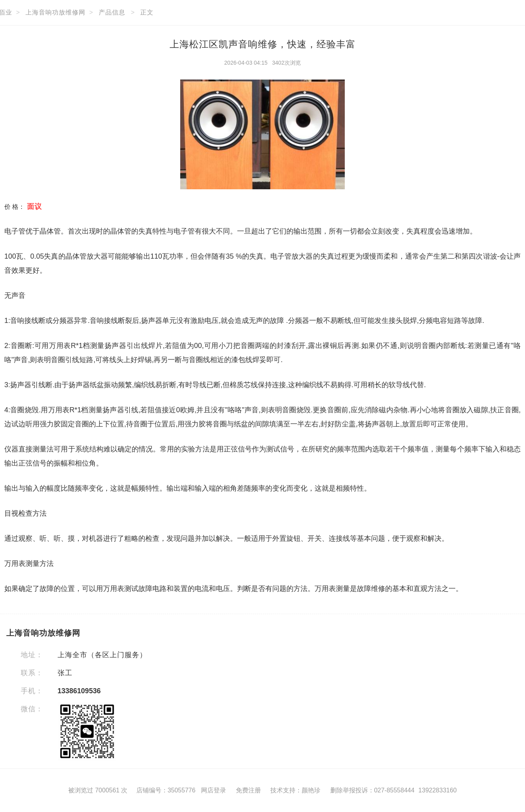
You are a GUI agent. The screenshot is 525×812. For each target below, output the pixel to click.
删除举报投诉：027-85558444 (372, 790)
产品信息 (112, 12)
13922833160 (438, 790)
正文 (147, 12)
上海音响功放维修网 (55, 12)
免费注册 (248, 790)
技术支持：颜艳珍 (295, 790)
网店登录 (214, 790)
